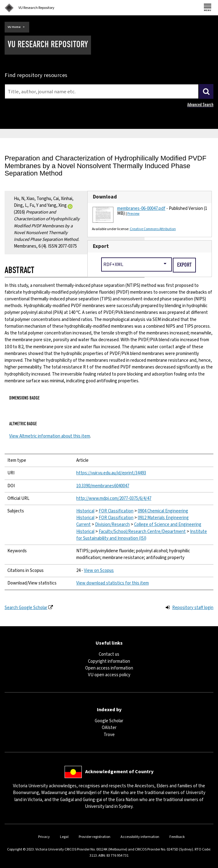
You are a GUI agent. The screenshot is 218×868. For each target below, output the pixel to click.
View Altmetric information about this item (50, 436)
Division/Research (112, 525)
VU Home (14, 27)
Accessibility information (140, 837)
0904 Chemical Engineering (163, 511)
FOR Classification (116, 511)
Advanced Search (200, 105)
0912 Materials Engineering (163, 518)
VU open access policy (109, 675)
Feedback (177, 837)
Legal (64, 837)
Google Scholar (109, 721)
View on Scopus (99, 571)
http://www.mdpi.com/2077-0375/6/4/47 (114, 498)
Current (83, 525)
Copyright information (109, 661)
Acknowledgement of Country (119, 772)
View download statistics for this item (113, 583)
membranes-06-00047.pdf (141, 208)
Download (105, 197)
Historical (85, 511)
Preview (133, 214)
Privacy (44, 837)
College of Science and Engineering (168, 525)
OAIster (109, 728)
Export (101, 246)
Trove (109, 735)
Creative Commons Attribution (153, 229)
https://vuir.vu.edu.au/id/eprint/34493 (111, 473)
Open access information (109, 668)
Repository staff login (193, 608)
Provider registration (95, 837)
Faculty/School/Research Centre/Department (142, 532)
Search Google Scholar (26, 608)
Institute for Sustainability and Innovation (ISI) (142, 535)
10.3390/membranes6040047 (103, 486)
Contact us (109, 654)
